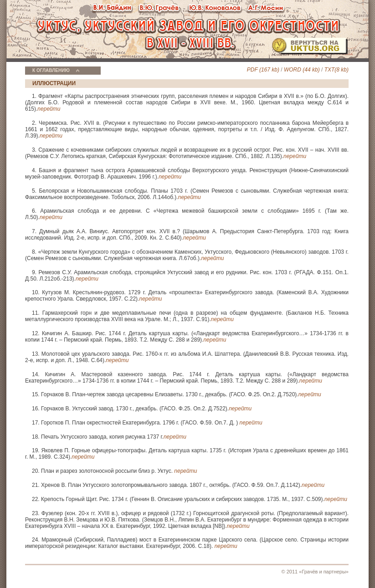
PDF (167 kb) (263, 70)
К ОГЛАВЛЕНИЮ (51, 70)
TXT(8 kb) (336, 70)
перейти (49, 109)
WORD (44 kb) (302, 70)
